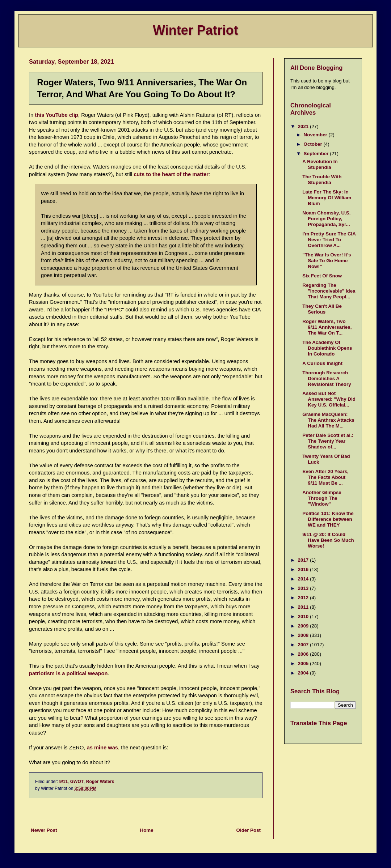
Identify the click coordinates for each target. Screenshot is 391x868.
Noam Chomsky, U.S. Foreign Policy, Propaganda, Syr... (326, 219)
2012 (304, 598)
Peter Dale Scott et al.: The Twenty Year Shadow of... (328, 441)
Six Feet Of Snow (322, 276)
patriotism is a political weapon (68, 673)
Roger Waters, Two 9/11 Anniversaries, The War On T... (327, 327)
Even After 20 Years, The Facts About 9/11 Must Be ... (325, 477)
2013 (304, 588)
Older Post (249, 830)
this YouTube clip (56, 115)
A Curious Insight (322, 363)
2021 (304, 126)
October (314, 144)
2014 (304, 579)
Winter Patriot (195, 30)
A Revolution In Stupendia (320, 164)
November (316, 135)
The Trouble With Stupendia (322, 180)
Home (147, 830)
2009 (304, 626)
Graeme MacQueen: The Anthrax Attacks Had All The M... (328, 420)
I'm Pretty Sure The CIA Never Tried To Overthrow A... (329, 240)
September (317, 154)
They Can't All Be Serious (322, 309)
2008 (304, 635)
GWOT (77, 782)
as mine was (102, 748)
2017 (304, 560)
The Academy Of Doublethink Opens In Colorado (327, 348)
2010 (304, 616)
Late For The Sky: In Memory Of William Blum (327, 198)
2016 (304, 569)
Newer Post (44, 830)
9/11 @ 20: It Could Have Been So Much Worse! (328, 540)
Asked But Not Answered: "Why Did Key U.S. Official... (329, 399)
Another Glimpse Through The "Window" (322, 498)
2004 (304, 673)
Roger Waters (100, 782)
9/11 (64, 782)
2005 (304, 663)
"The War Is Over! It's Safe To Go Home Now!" (327, 261)
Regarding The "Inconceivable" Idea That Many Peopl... (329, 291)
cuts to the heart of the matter (171, 174)
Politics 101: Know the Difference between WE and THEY (328, 519)
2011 (304, 607)
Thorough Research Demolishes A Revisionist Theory (327, 378)
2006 (304, 654)
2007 (304, 645)
